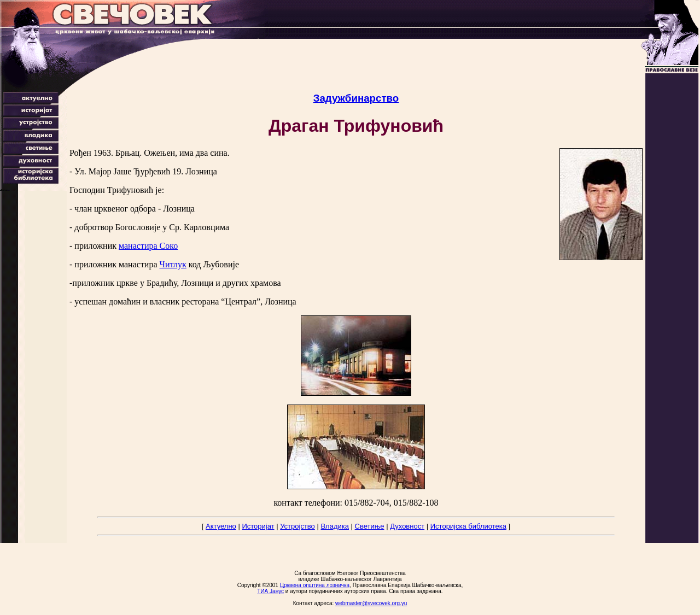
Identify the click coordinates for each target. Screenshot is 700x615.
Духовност (407, 526)
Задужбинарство (356, 98)
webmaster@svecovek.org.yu (371, 603)
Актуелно (221, 526)
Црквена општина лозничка (315, 585)
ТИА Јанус (270, 591)
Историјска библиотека (468, 526)
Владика (335, 526)
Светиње (370, 526)
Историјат (258, 526)
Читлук (173, 264)
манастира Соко (148, 246)
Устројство (297, 526)
